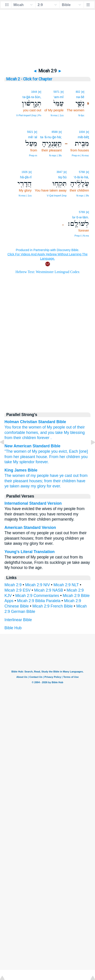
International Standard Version (33, 503)
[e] (83, 92)
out (69, 427)
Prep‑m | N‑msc (80, 155)
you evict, (60, 451)
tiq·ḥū (62, 177)
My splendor (24, 462)
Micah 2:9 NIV (38, 585)
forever (43, 438)
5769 (82, 212)
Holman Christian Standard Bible (35, 422)
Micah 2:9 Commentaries (37, 596)
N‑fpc (81, 115)
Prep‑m (33, 155)
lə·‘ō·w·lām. (81, 217)
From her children (65, 457)
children (29, 438)
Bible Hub (13, 628)
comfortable (15, 433)
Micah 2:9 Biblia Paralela (39, 601)
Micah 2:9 (13, 585)
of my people (38, 476)
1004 (82, 132)
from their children (60, 481)
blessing (77, 433)
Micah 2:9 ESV (17, 590)
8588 (55, 132)
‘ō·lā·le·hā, (81, 177)
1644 (34, 92)
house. (42, 457)
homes (32, 433)
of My (47, 427)
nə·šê (80, 97)
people (59, 427)
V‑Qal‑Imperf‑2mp (57, 196)
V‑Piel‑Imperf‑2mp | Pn (29, 115)
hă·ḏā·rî (26, 177)
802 (78, 92)
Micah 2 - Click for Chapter (29, 79)
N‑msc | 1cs (57, 115)
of (74, 427)
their (81, 427)
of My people (39, 451)
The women (15, 476)
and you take (51, 433)
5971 (57, 92)
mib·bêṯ (83, 137)
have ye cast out (64, 476)
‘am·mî (59, 97)
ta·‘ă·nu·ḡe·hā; (51, 137)
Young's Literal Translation (30, 552)
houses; (36, 481)
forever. (42, 462)
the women (32, 427)
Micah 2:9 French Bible (53, 606)
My (66, 433)
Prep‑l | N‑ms (82, 236)
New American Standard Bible (32, 446)
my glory (38, 486)
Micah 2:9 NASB (49, 590)
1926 (25, 172)
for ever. (54, 486)
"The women (15, 451)
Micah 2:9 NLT (66, 585)
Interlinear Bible (18, 620)
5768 (82, 172)
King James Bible (21, 470)
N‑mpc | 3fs (55, 155)
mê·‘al (33, 137)
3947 (59, 172)
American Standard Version (30, 528)
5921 (30, 132)
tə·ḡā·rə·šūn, (32, 97)
